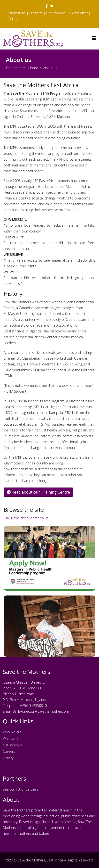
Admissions (17, 13)
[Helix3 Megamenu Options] (94, 38)
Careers (9, 751)
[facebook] (47, 6)
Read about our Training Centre (38, 492)
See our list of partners (21, 789)
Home (33, 68)
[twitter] (52, 6)
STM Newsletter (16, 518)
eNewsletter (78, 13)
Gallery (13, 19)
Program (36, 13)
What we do (12, 739)
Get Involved (56, 13)
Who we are (12, 732)
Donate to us (38, 518)
